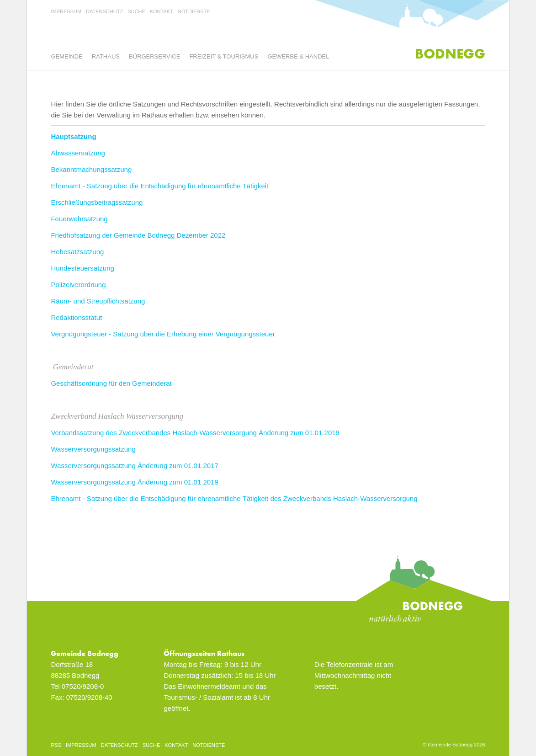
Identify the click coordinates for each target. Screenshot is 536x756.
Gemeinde (66, 56)
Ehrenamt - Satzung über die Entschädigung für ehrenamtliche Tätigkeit (159, 186)
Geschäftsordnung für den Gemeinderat (111, 383)
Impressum (66, 11)
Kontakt (162, 11)
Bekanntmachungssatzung (91, 169)
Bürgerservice (154, 56)
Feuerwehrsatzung (79, 219)
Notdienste (194, 11)
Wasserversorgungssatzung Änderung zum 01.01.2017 (134, 466)
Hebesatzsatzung (77, 252)
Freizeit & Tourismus (224, 56)
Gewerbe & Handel (298, 56)
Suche (136, 11)
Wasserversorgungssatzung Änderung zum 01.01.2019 (134, 482)
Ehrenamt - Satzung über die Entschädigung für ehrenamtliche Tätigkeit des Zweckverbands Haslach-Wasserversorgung (234, 498)
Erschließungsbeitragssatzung (97, 202)
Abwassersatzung (78, 153)
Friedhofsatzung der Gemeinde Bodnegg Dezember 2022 (138, 235)
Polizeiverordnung (78, 285)
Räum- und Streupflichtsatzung (98, 301)
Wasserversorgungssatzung (93, 449)
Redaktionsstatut (76, 317)
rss (56, 745)
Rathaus (106, 56)
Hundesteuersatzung (82, 268)
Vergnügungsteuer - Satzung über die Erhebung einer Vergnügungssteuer (163, 334)
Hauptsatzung (73, 136)
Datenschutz (104, 11)
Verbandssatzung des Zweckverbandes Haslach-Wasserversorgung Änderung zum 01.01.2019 (195, 433)
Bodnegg (450, 54)
